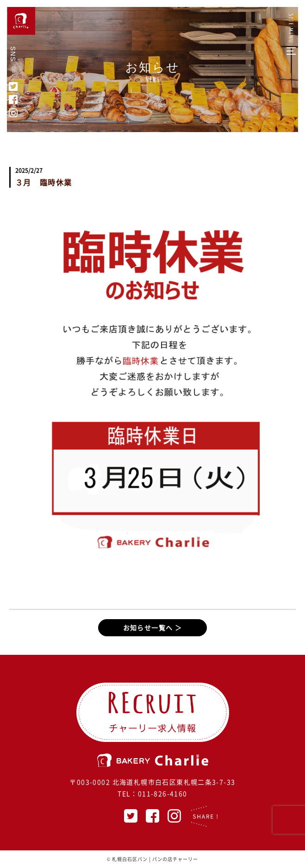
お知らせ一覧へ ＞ (153, 627)
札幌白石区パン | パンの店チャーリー (155, 859)
